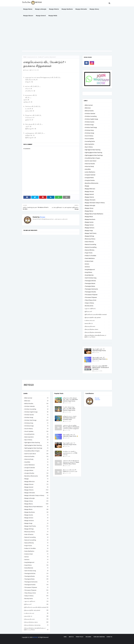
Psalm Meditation (90, 258)
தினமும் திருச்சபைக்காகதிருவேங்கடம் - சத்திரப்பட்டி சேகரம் (95, 336)
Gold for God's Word (91, 161)
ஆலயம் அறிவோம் (90, 309)
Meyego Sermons (90, 228)
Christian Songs (89, 125)
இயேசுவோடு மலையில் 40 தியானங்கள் (96, 314)
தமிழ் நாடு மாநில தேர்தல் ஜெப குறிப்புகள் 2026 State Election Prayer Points (70, 400)
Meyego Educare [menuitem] (28, 16)
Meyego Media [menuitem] (53, 16)
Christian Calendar (90, 114)
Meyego (27, 70)
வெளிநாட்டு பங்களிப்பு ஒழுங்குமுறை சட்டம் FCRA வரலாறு (70, 453)
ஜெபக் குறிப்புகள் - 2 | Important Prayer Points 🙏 (100, 358)
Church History (89, 136)
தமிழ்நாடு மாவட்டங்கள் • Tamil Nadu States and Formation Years (70, 418)
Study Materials (89, 275)
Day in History (89, 147)
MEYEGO (35, 637)
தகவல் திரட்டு (89, 323)
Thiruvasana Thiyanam (91, 295)
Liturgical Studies (90, 180)
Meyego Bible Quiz (90, 189)
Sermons (87, 267)
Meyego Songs (89, 231)
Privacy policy (80, 637)
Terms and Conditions (99, 637)
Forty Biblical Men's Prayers (92, 158)
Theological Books (90, 283)
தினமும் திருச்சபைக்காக (92, 329)
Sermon (87, 264)
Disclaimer (88, 637)
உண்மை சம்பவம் (90, 320)
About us (71, 637)
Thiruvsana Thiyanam (91, 297)
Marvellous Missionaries (92, 183)
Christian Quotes (90, 122)
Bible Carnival (89, 105)
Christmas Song (89, 130)
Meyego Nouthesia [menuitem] (67, 9)
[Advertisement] (67, 35)
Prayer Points (89, 253)
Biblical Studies (89, 111)
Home (25, 57)
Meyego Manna (89, 211)
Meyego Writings (90, 236)
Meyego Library (89, 208)
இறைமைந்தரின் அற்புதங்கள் (93, 317)
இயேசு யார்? (88, 312)
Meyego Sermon (89, 225)
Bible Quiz (88, 108)
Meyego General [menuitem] (41, 16)
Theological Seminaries (91, 289)
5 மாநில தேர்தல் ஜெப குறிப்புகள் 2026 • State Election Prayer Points (69, 409)
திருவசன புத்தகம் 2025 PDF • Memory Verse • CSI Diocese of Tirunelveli (100, 368)
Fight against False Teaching (93, 150)
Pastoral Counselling (91, 247)
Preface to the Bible (91, 256)
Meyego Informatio (90, 200)
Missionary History (90, 239)
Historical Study (89, 166)
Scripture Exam (89, 261)
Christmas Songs (90, 133)
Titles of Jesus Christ (91, 300)
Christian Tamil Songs (91, 127)
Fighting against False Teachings (94, 155)
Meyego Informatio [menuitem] (81, 9)
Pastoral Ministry (90, 250)
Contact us (109, 637)
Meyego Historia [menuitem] (54, 9)
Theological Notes (90, 286)
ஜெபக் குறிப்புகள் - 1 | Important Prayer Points (99, 350)
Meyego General (89, 194)
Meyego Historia (89, 197)
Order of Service (89, 242)
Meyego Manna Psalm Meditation (94, 214)
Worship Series (89, 306)
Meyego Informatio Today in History (95, 203)
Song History (88, 272)
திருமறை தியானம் (90, 326)
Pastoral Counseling (90, 244)
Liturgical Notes (89, 178)
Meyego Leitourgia (90, 205)
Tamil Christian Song (91, 278)
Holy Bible (88, 169)
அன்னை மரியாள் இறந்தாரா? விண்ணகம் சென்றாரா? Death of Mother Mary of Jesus (71, 462)
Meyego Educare (89, 192)
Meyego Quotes (89, 222)
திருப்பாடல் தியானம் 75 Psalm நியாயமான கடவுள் (70, 471)
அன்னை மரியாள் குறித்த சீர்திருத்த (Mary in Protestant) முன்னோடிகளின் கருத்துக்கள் (71, 427)
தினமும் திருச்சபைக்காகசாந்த (93, 332)
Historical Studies (90, 164)
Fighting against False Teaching (94, 153)
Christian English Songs (91, 119)
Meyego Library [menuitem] (94, 9)
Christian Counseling (91, 116)
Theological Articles (90, 281)
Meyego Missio (89, 217)
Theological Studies (90, 292)
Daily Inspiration (90, 144)
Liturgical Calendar (90, 175)
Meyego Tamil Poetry (91, 233)
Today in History (89, 303)
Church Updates (89, 139)
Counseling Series (90, 141)
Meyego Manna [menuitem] (28, 9)
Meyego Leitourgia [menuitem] (41, 9)
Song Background (90, 270)
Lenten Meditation (90, 172)
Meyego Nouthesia (90, 219)
